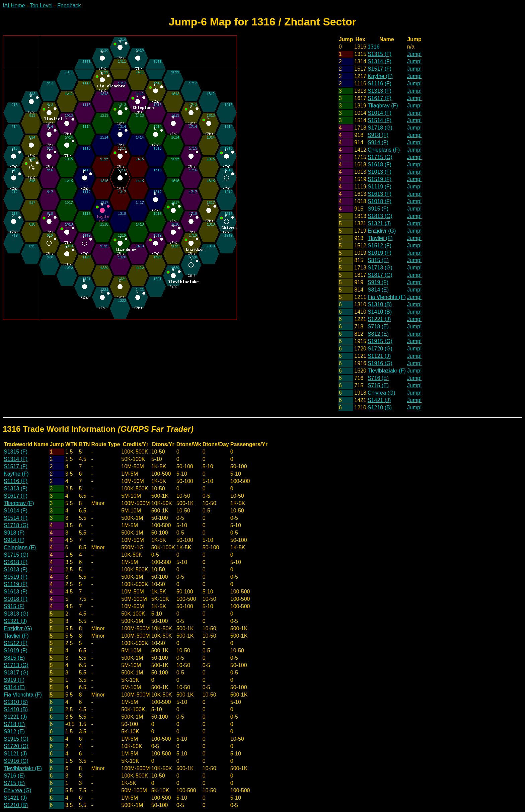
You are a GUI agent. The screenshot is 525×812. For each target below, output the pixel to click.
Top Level (41, 6)
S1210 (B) (380, 408)
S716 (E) (378, 378)
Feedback (69, 6)
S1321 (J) (379, 223)
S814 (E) (378, 290)
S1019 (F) (380, 253)
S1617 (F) (380, 98)
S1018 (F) (380, 201)
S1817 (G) (380, 275)
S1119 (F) (380, 187)
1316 (374, 47)
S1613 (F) (380, 194)
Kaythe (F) (380, 76)
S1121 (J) (379, 356)
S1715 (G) (380, 157)
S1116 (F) (380, 84)
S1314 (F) (380, 61)
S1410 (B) (380, 312)
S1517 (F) (380, 69)
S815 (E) (378, 260)
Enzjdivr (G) (382, 231)
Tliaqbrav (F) (383, 106)
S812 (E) (378, 334)
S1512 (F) (380, 246)
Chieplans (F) (384, 150)
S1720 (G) (380, 349)
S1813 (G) (380, 216)
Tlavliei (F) (380, 238)
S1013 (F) (380, 172)
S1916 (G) (380, 363)
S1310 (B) (380, 304)
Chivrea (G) (382, 393)
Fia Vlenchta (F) (387, 297)
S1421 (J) (379, 400)
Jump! (415, 54)
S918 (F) (378, 135)
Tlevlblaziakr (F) (387, 371)
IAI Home (14, 6)
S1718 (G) (380, 128)
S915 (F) (378, 209)
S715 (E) (378, 385)
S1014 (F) (380, 113)
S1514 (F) (380, 120)
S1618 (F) (380, 165)
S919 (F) (378, 282)
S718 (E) (378, 327)
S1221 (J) (379, 319)
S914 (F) (378, 142)
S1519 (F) (380, 179)
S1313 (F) (380, 91)
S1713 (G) (380, 268)
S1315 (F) (380, 54)
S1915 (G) (380, 341)
